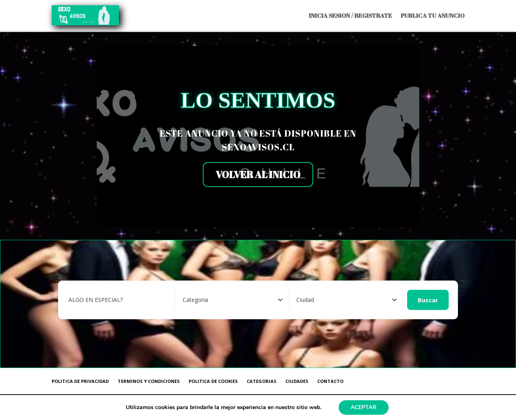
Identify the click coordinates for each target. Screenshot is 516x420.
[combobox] (233, 300)
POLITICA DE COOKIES (213, 381)
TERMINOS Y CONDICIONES (149, 381)
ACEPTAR (364, 407)
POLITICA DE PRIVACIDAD (80, 381)
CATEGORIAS (262, 381)
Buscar (428, 300)
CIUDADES (297, 381)
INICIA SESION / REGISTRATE (350, 15)
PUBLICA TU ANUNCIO (433, 15)
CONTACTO (330, 381)
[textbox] (195, 300)
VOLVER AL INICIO (258, 175)
